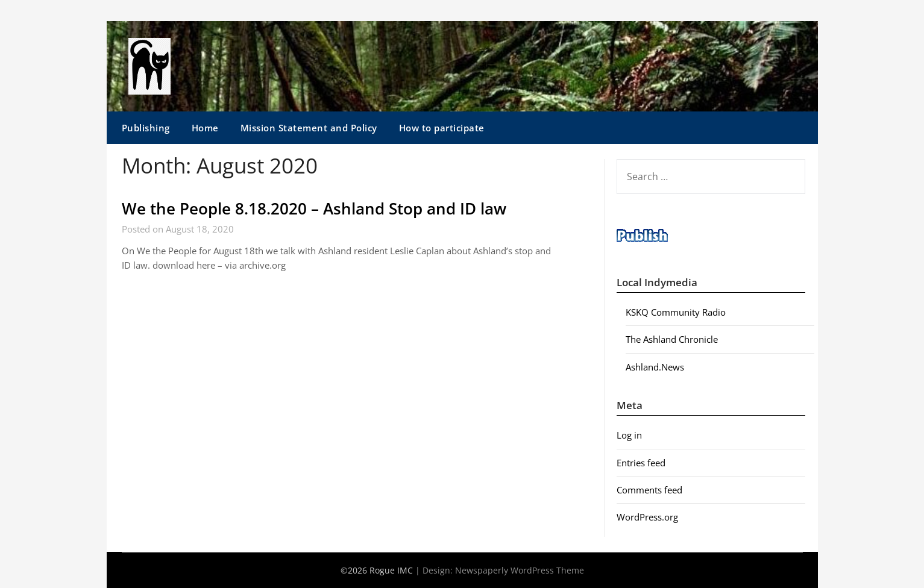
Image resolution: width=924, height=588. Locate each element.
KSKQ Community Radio (676, 312)
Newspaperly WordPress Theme (520, 570)
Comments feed (649, 490)
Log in (629, 435)
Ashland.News (655, 367)
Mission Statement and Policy (309, 128)
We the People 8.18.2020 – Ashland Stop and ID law (314, 208)
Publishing (146, 128)
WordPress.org (647, 517)
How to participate (442, 128)
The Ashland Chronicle (672, 339)
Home (205, 128)
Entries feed (641, 463)
